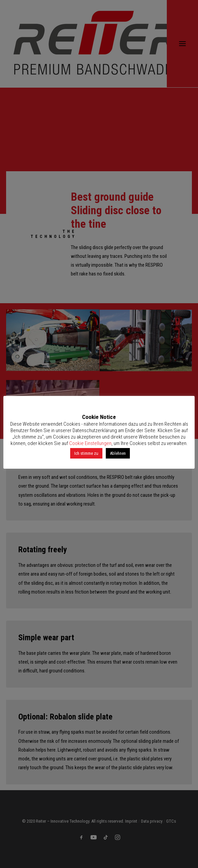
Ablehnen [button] (118, 453)
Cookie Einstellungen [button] (90, 443)
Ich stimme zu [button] (86, 453)
